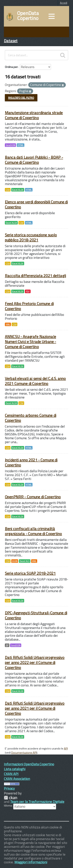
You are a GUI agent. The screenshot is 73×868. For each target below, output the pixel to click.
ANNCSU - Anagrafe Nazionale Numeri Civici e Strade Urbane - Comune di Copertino (30, 342)
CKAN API (11, 774)
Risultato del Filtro (21, 98)
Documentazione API (24, 753)
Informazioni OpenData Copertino (29, 764)
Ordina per (11, 67)
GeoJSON (10, 145)
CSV (8, 190)
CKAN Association (17, 779)
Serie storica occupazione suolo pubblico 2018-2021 (31, 237)
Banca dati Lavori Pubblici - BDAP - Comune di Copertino (34, 160)
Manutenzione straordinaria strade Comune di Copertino (34, 115)
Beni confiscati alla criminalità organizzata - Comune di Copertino (33, 531)
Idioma (8, 806)
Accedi (64, 3)
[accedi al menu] (52, 16)
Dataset (11, 41)
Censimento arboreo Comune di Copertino (31, 418)
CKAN (11, 798)
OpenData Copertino (28, 16)
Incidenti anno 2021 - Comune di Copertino (31, 462)
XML (8, 324)
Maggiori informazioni (31, 862)
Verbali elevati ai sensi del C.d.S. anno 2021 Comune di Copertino (35, 381)
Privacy (9, 788)
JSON (15, 561)
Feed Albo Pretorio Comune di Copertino (29, 306)
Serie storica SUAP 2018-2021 (30, 573)
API (66, 748)
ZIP (7, 645)
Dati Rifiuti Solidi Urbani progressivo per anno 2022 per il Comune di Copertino (35, 662)
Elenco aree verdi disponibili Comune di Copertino (36, 204)
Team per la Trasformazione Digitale (37, 802)
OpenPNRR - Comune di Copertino (33, 497)
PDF (28, 291)
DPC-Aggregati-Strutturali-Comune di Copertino (36, 615)
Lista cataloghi (15, 769)
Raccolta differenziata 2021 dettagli (35, 276)
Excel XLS (25, 561)
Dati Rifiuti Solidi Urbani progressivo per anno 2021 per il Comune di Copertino (35, 708)
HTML (21, 145)
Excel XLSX (18, 190)
